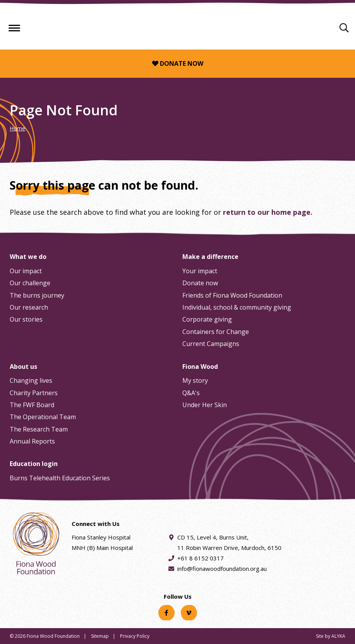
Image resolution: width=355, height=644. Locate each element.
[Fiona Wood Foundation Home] (178, 26)
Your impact (200, 271)
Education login (34, 464)
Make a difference (210, 257)
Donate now (178, 63)
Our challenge (30, 283)
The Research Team (39, 429)
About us (23, 367)
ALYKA (338, 636)
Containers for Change (216, 332)
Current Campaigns (211, 344)
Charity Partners (34, 393)
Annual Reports (32, 441)
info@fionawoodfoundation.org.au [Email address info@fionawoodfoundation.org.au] (222, 569)
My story (195, 380)
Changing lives (31, 380)
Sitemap (100, 636)
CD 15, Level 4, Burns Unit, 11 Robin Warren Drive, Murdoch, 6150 (229, 542)
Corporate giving (207, 319)
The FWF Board (32, 405)
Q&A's (191, 393)
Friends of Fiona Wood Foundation (232, 295)
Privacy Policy (135, 636)
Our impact (26, 271)
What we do (28, 257)
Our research (29, 307)
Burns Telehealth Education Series (60, 478)
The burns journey (37, 295)
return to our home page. (268, 212)
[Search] (344, 27)
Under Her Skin (205, 405)
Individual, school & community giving (237, 307)
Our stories (26, 319)
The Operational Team (43, 417)
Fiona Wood (200, 367)
